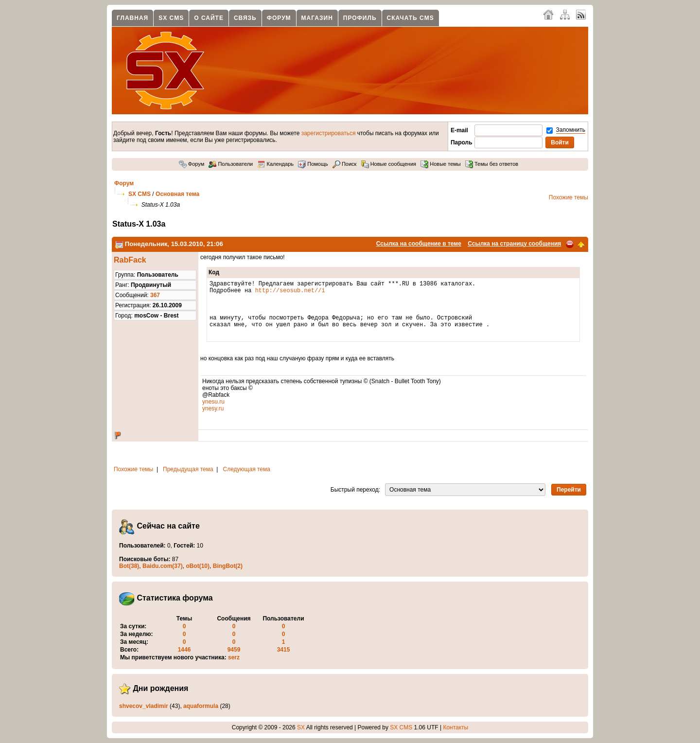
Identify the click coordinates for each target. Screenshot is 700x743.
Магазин (317, 18)
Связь (245, 18)
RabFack (130, 260)
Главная (132, 18)
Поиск (345, 164)
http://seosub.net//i (290, 293)
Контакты (455, 727)
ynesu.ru (213, 402)
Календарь (275, 164)
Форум (279, 18)
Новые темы (441, 164)
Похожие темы (569, 197)
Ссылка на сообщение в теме (419, 244)
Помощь (313, 164)
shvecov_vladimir (144, 706)
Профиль (360, 18)
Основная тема (177, 194)
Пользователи (231, 164)
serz (234, 657)
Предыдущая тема (188, 469)
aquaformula (201, 706)
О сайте (209, 18)
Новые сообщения (389, 164)
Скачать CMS (411, 18)
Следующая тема (247, 469)
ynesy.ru (213, 408)
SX (301, 727)
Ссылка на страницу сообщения (514, 244)
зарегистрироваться (329, 133)
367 (155, 295)
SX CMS (171, 18)
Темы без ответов (492, 164)
